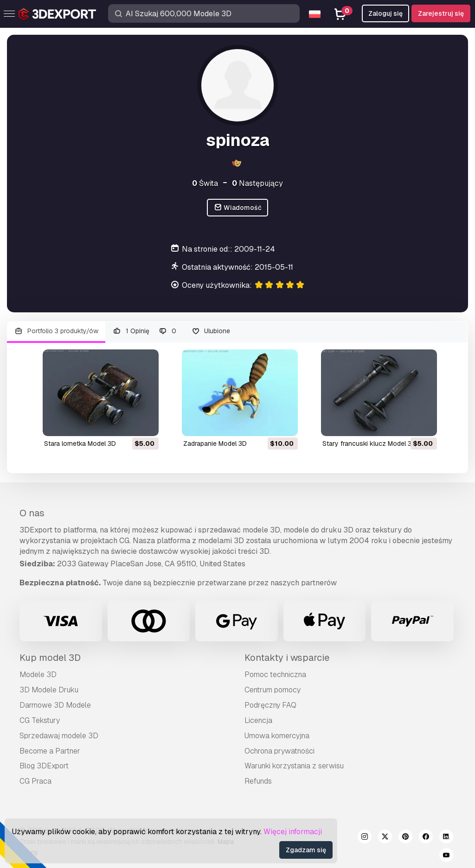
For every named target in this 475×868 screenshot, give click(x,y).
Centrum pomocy (273, 690)
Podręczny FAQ (270, 705)
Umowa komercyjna (277, 736)
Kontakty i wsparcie (287, 658)
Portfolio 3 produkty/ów (56, 331)
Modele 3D (38, 675)
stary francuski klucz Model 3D (369, 444)
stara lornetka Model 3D (80, 444)
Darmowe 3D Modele (55, 705)
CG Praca (35, 781)
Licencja (258, 720)
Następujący (257, 183)
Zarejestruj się (441, 13)
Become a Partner (50, 751)
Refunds (258, 781)
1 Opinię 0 (144, 331)
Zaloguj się (385, 13)
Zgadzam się (306, 850)
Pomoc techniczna (275, 675)
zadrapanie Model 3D (215, 444)
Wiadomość (238, 208)
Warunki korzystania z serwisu (294, 766)
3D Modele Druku (49, 690)
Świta (205, 183)
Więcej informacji (293, 832)
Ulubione (211, 331)
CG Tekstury (40, 720)
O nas (32, 513)
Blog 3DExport (44, 766)
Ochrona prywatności (279, 751)
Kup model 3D (50, 658)
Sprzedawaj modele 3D (59, 736)
